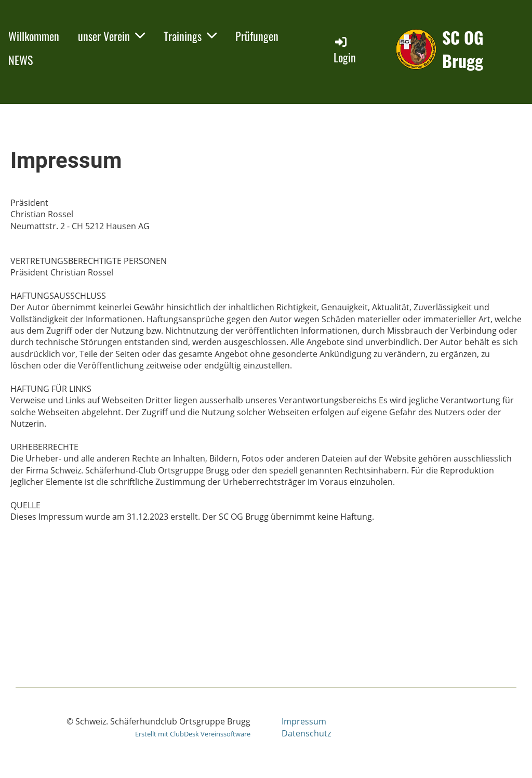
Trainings (190, 36)
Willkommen (34, 36)
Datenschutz (306, 733)
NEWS (21, 60)
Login (345, 50)
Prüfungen (257, 36)
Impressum (304, 721)
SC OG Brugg (463, 49)
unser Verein (111, 36)
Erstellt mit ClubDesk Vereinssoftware (193, 734)
